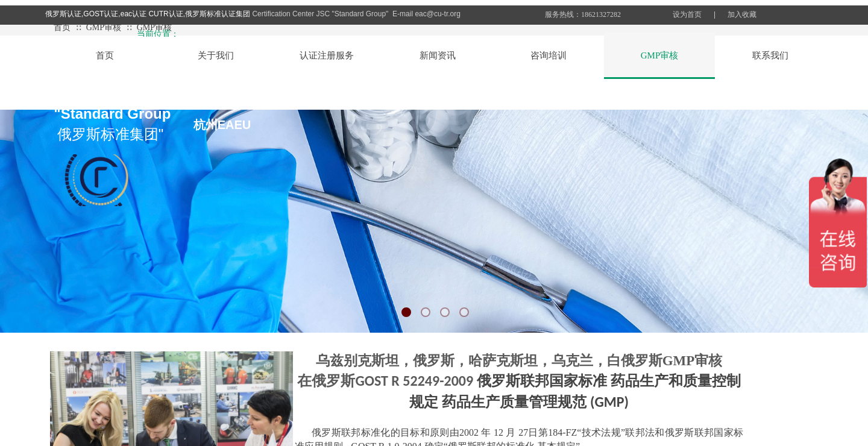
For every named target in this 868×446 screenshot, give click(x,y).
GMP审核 (104, 27)
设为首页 (687, 14)
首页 (62, 27)
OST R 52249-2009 (421, 381)
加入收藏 (742, 14)
